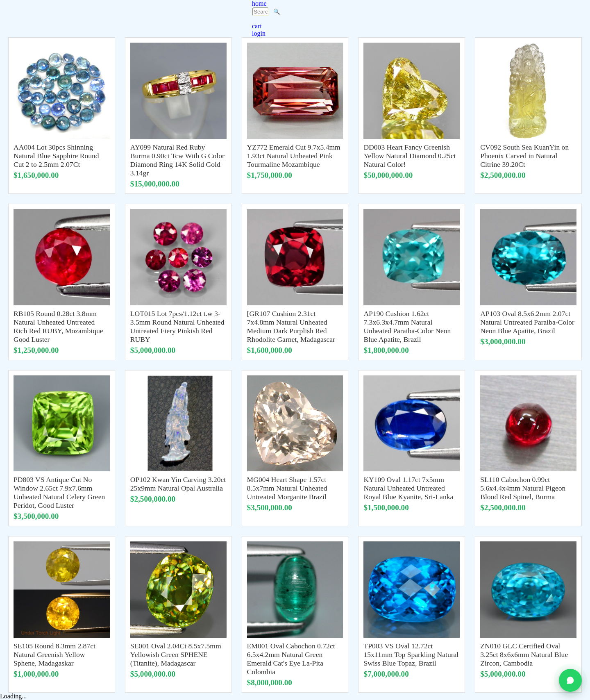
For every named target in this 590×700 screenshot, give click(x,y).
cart (257, 26)
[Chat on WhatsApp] (570, 680)
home (259, 3)
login (259, 33)
